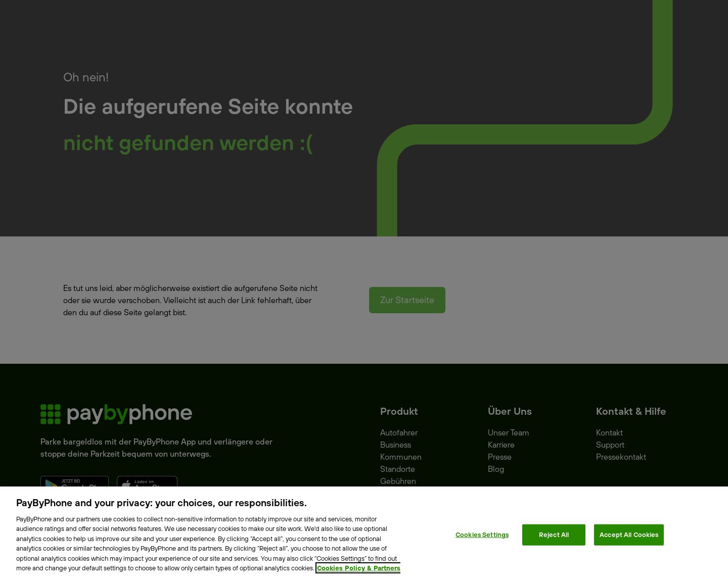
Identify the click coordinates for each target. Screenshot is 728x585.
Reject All (554, 534)
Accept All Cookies (629, 534)
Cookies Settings (482, 534)
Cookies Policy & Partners (359, 568)
